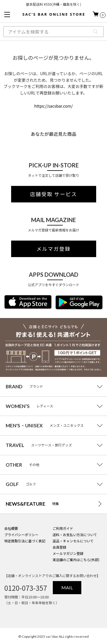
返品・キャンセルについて (73, 541)
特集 (32, 504)
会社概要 (11, 528)
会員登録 (59, 547)
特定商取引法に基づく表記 (25, 541)
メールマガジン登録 (68, 553)
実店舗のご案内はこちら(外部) (76, 560)
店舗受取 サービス (53, 194)
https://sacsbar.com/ (53, 106)
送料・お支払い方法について (75, 535)
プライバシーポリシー (21, 535)
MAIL (67, 587)
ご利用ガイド (63, 528)
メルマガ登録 (54, 249)
